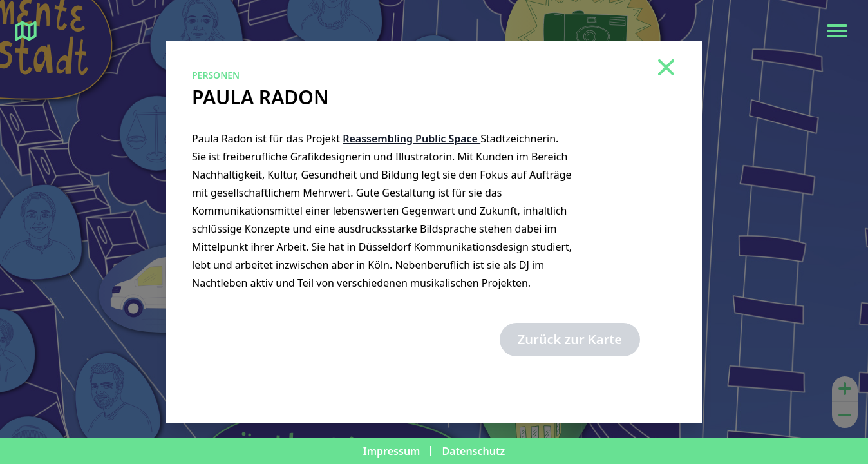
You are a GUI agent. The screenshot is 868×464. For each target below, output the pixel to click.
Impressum (392, 451)
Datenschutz (473, 451)
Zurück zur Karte (570, 339)
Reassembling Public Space (411, 139)
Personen (216, 75)
